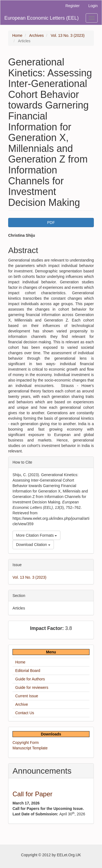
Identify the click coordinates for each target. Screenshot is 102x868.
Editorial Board (28, 671)
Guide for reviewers (32, 687)
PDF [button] (51, 223)
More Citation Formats (36, 535)
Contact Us (25, 713)
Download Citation (33, 545)
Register (73, 6)
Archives (36, 35)
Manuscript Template (30, 748)
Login (93, 6)
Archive (22, 704)
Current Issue (27, 696)
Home (17, 35)
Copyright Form (26, 743)
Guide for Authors (30, 679)
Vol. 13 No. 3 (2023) (68, 35)
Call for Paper (33, 794)
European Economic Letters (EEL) (41, 18)
